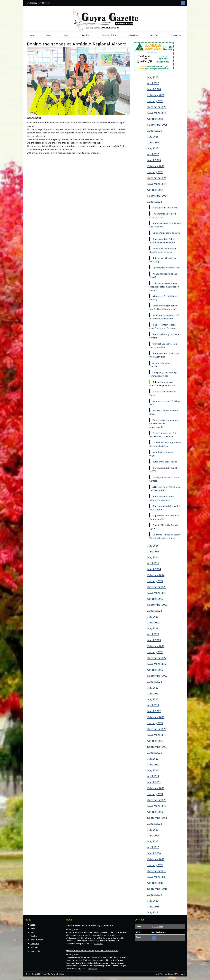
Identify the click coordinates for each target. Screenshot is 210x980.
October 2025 (155, 119)
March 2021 (154, 782)
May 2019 (153, 912)
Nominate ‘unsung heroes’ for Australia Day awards (164, 317)
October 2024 (155, 190)
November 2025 (157, 113)
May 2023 (153, 628)
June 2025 (153, 142)
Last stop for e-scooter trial (166, 268)
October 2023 (155, 599)
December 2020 (157, 800)
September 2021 (157, 747)
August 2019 (155, 895)
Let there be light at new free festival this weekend (163, 307)
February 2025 (156, 166)
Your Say (154, 35)
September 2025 (157, 125)
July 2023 (153, 617)
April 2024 (153, 563)
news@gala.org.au (159, 932)
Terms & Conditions (58, 974)
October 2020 (155, 812)
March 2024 (154, 569)
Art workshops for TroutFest (160, 365)
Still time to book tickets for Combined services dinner (165, 536)
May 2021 (153, 770)
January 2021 (155, 794)
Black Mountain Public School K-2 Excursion (162, 498)
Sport (67, 35)
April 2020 (153, 847)
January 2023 (155, 652)
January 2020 (155, 865)
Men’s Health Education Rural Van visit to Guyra (163, 250)
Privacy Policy (46, 974)
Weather (86, 35)
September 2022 (157, 676)
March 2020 (154, 853)
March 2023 (154, 640)
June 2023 (153, 622)
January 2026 (155, 101)
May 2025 (153, 148)
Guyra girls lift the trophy (165, 208)
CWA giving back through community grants (163, 374)
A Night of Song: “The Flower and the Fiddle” (165, 489)
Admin (157, 974)
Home (32, 35)
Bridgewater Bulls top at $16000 (163, 470)
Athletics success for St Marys (163, 393)
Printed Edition (109, 35)
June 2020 (153, 835)
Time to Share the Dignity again (164, 527)
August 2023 (155, 611)
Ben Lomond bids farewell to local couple (165, 508)
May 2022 (153, 699)
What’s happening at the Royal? (163, 275)
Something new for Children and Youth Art (165, 225)
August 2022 (155, 682)
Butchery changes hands (165, 462)
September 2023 (157, 605)
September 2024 (157, 196)
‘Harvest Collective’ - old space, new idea (163, 345)
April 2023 (153, 634)
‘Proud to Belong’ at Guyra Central (164, 336)
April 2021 (153, 776)
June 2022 (153, 693)
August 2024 (155, 202)
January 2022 (155, 723)
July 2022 (153, 688)
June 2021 (153, 764)
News (49, 35)
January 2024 (155, 581)
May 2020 (153, 841)
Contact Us (176, 35)
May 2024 (153, 557)
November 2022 (157, 664)
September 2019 (157, 889)
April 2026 (153, 83)
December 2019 (157, 871)
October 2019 (155, 883)
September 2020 (157, 818)
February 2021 (156, 788)
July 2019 (153, 901)
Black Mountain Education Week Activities (164, 355)
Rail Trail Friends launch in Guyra (164, 412)
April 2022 (153, 705)
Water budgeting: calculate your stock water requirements (165, 423)
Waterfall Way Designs (177, 974)
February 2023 (156, 646)
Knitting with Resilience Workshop (163, 260)
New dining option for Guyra (162, 454)
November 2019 (157, 877)
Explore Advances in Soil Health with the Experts (163, 435)
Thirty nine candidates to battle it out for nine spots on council (164, 287)
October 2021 (155, 741)
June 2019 (153, 906)
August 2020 (155, 824)
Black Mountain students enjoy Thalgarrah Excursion (163, 326)
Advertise (133, 35)
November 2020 (157, 806)
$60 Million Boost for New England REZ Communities (92, 950)
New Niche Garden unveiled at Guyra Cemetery (89, 925)
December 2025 (157, 107)
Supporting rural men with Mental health (164, 517)
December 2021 (157, 729)
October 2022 (155, 670)
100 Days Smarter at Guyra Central (164, 479)
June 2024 (153, 551)
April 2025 (153, 154)
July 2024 (153, 546)
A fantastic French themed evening (164, 298)
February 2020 (156, 859)
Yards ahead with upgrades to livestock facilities (165, 444)
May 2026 (153, 77)
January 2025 (155, 172)
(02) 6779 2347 (157, 927)
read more (98, 944)
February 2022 (156, 717)
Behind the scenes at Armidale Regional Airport (162, 384)
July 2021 (153, 759)
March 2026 (154, 89)
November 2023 (157, 593)
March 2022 (154, 711)
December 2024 (157, 178)
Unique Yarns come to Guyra (166, 233)
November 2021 (157, 735)
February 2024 (156, 575)
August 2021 (155, 753)
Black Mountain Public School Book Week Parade (162, 241)
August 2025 (155, 131)
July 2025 (153, 137)
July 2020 (153, 830)
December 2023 (157, 587)
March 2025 (154, 160)
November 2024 (157, 184)
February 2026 (156, 95)
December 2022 (157, 658)
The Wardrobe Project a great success (163, 215)
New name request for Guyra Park (165, 403)
